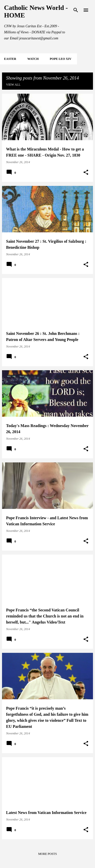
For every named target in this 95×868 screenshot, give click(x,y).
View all (13, 85)
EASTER (10, 59)
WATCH (33, 59)
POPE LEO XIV (60, 59)
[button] (86, 172)
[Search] (76, 10)
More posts (48, 854)
